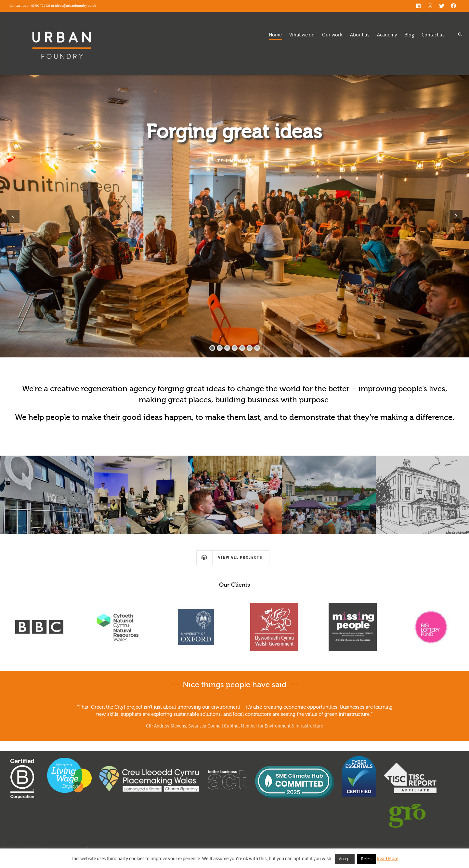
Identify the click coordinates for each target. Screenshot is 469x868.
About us (360, 35)
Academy (387, 35)
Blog (409, 35)
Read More (387, 859)
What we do (302, 35)
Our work (332, 35)
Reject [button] (366, 859)
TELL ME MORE (234, 161)
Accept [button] (345, 859)
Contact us (433, 35)
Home (275, 36)
